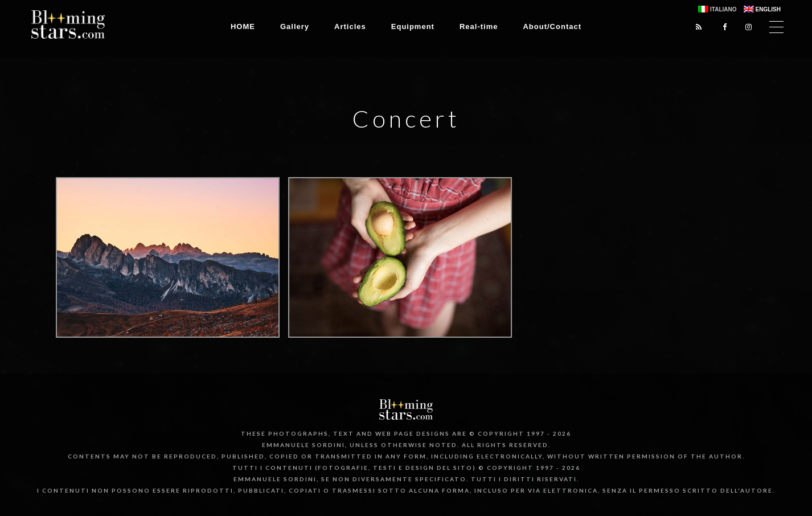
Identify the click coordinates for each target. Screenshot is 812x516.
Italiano (723, 9)
